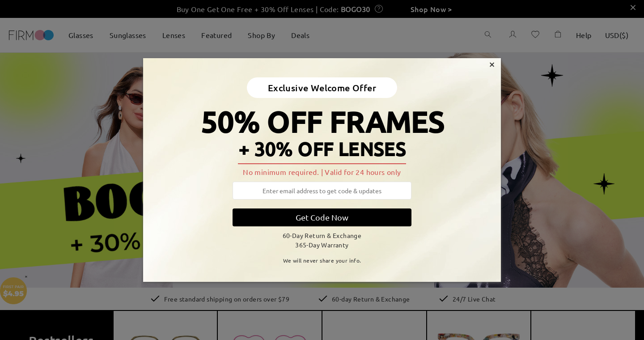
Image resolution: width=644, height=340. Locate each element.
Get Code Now (322, 217)
